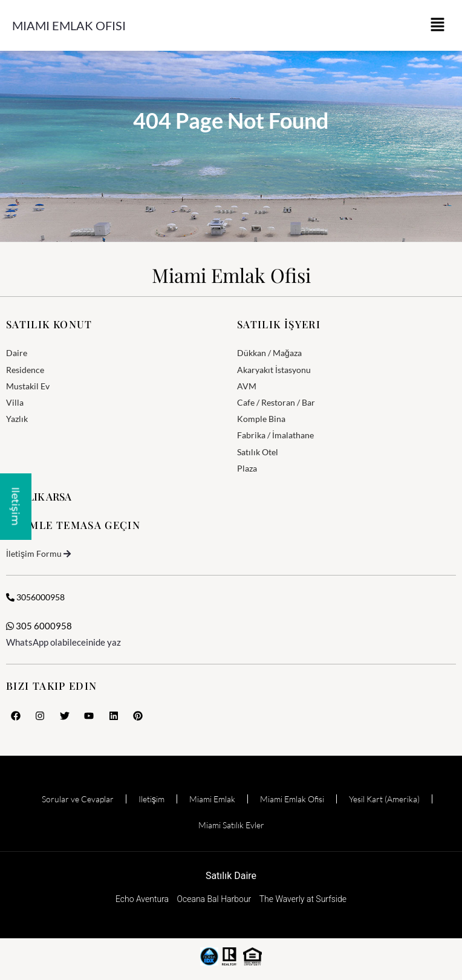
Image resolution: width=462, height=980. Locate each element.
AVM (247, 386)
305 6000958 (39, 626)
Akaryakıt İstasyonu (274, 370)
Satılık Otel (258, 452)
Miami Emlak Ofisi (69, 25)
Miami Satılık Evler (231, 825)
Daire (17, 353)
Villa (15, 402)
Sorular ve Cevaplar (78, 799)
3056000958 (35, 597)
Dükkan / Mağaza (269, 353)
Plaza (247, 468)
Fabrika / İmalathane (275, 435)
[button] (438, 25)
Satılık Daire (231, 876)
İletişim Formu (34, 553)
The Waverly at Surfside (303, 899)
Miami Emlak (212, 799)
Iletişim (151, 799)
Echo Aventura (142, 899)
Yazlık (17, 419)
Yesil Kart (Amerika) (384, 799)
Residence (25, 370)
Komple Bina (261, 419)
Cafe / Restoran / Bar (276, 402)
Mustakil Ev (28, 386)
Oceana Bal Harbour (214, 899)
